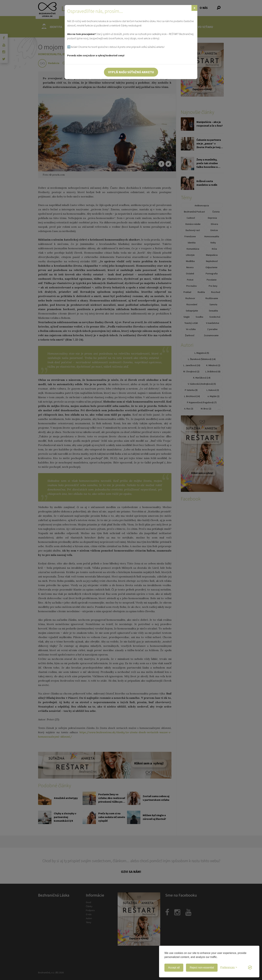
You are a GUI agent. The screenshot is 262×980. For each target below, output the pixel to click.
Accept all (174, 968)
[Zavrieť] (194, 8)
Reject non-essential (202, 968)
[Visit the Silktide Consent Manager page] (250, 968)
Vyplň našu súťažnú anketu (131, 72)
